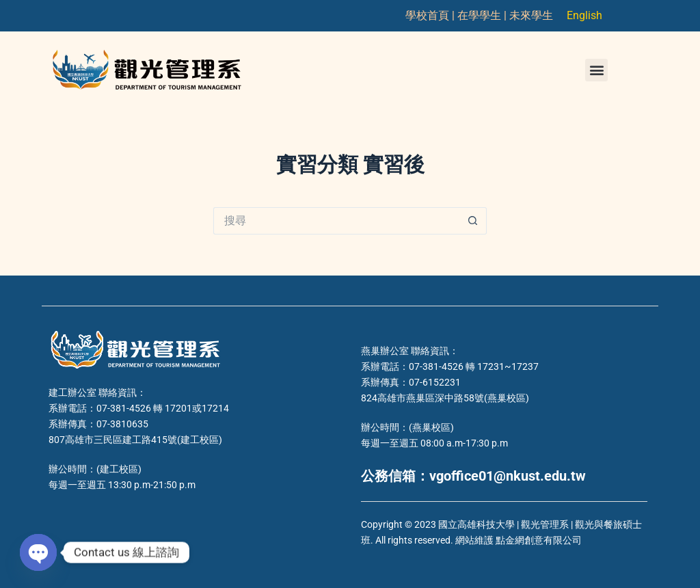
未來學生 (531, 15)
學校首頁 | (431, 15)
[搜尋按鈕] (473, 221)
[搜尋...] (336, 221)
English (584, 15)
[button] (596, 70)
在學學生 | (483, 15)
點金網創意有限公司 (539, 540)
